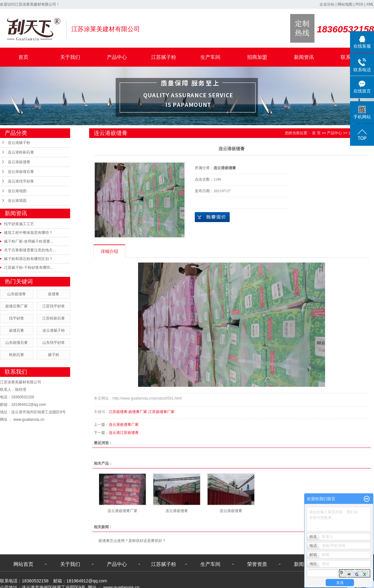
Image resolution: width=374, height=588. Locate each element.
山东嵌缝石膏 (17, 343)
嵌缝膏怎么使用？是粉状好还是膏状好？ (132, 541)
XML (370, 4)
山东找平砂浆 (54, 343)
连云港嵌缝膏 (19, 162)
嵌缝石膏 (17, 330)
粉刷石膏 (17, 355)
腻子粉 (54, 355)
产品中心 (117, 57)
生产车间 (210, 57)
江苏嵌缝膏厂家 (161, 412)
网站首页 (23, 564)
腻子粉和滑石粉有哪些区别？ (28, 259)
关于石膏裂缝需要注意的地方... (30, 250)
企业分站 (327, 4)
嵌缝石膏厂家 (17, 306)
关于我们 (70, 57)
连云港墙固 (17, 201)
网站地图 (345, 4)
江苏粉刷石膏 (54, 318)
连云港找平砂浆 (21, 181)
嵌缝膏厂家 (138, 412)
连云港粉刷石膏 (21, 152)
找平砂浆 (17, 318)
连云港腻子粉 (19, 143)
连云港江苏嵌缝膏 (124, 433)
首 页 (316, 133)
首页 (23, 57)
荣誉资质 (257, 564)
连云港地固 (17, 191)
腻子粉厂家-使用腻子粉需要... (29, 241)
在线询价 (212, 217)
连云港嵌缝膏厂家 (124, 424)
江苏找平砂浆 (54, 306)
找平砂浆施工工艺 (19, 224)
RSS (360, 4)
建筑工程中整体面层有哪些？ (28, 233)
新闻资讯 (304, 57)
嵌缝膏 (54, 294)
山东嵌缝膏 (17, 294)
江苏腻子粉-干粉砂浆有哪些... (29, 268)
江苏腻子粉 (164, 57)
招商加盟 (257, 57)
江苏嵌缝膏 (118, 412)
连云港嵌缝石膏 (21, 172)
